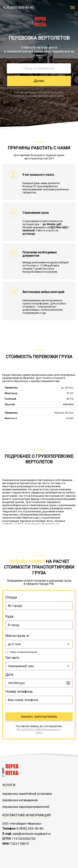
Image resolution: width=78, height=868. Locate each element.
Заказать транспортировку (39, 715)
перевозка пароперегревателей (26, 806)
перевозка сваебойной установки (27, 793)
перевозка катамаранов (20, 799)
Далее (39, 81)
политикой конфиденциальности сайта (39, 96)
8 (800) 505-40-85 (19, 8)
